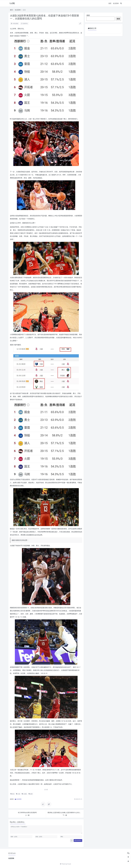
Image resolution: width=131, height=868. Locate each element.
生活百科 (116, 3)
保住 (12, 794)
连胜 (31, 794)
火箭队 (24, 794)
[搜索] (121, 3)
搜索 (88, 15)
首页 (110, 3)
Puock (69, 864)
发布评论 (78, 840)
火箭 (18, 794)
